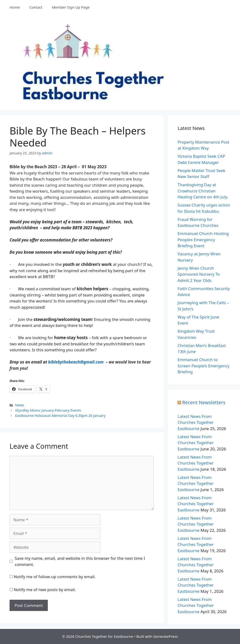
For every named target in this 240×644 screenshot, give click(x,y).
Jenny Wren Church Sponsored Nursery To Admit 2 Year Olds (199, 274)
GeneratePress (166, 636)
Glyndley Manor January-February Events (48, 410)
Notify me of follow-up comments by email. (55, 577)
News (19, 405)
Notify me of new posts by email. (45, 590)
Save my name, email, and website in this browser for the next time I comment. (80, 561)
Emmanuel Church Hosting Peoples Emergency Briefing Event (203, 240)
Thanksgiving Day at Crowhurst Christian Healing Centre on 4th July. (203, 191)
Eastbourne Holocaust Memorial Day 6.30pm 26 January (60, 416)
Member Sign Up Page (71, 7)
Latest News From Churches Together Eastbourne (196, 422)
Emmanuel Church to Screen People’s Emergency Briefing (204, 366)
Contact (36, 7)
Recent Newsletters (204, 402)
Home (15, 7)
